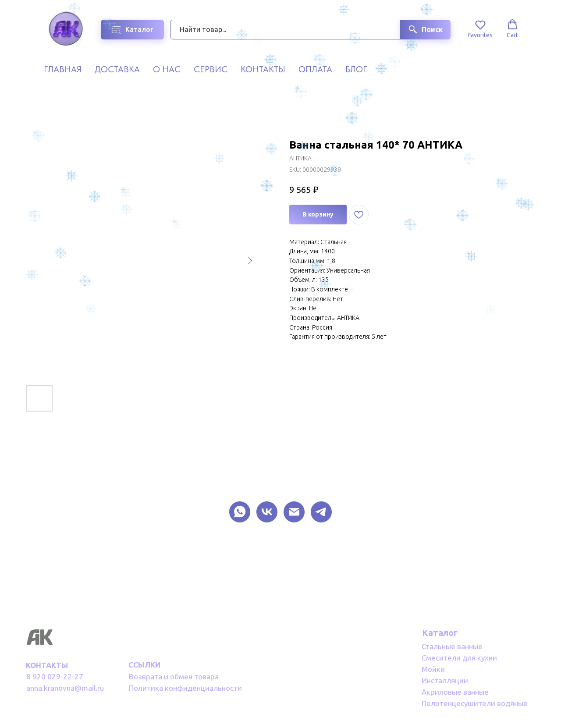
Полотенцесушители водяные (475, 703)
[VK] (267, 512)
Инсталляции (445, 680)
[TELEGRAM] (321, 512)
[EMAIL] (294, 512)
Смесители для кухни (459, 658)
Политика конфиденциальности (185, 688)
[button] (480, 29)
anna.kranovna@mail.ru (65, 688)
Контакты (263, 69)
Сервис (211, 69)
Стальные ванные (452, 646)
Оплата (315, 69)
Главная (63, 69)
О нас (167, 69)
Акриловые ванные (455, 692)
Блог (356, 69)
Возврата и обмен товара (174, 677)
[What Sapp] (240, 512)
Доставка (117, 69)
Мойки (433, 669)
